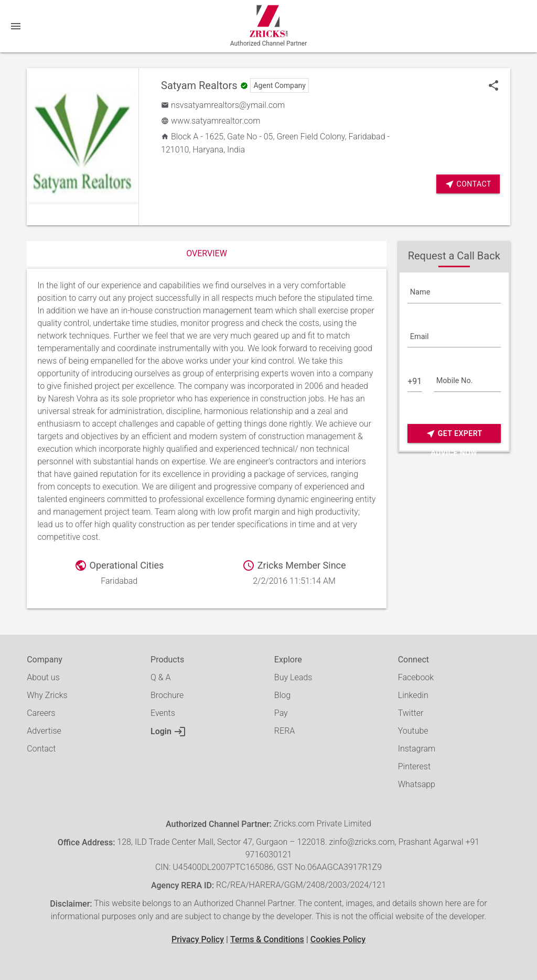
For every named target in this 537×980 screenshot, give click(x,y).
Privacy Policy (198, 939)
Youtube (413, 731)
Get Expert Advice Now (454, 434)
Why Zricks (47, 695)
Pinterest (414, 766)
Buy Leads (293, 677)
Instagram (417, 749)
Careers (41, 713)
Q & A (160, 677)
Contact (468, 184)
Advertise (44, 731)
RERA (284, 731)
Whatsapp (417, 784)
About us (43, 677)
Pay (281, 713)
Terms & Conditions (267, 939)
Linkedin (413, 695)
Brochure (167, 695)
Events (163, 713)
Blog (282, 695)
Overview (207, 253)
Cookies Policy (338, 939)
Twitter (411, 713)
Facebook (416, 677)
